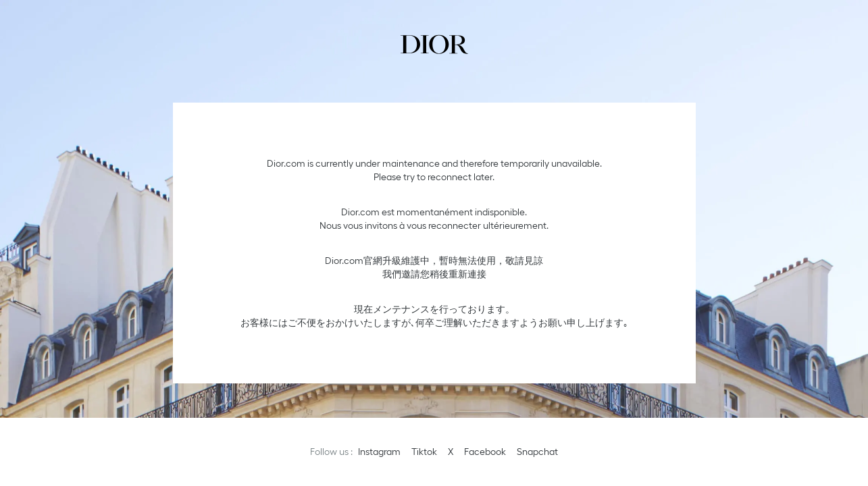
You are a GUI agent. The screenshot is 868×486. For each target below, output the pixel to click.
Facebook (485, 452)
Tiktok (424, 452)
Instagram (379, 452)
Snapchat (537, 452)
